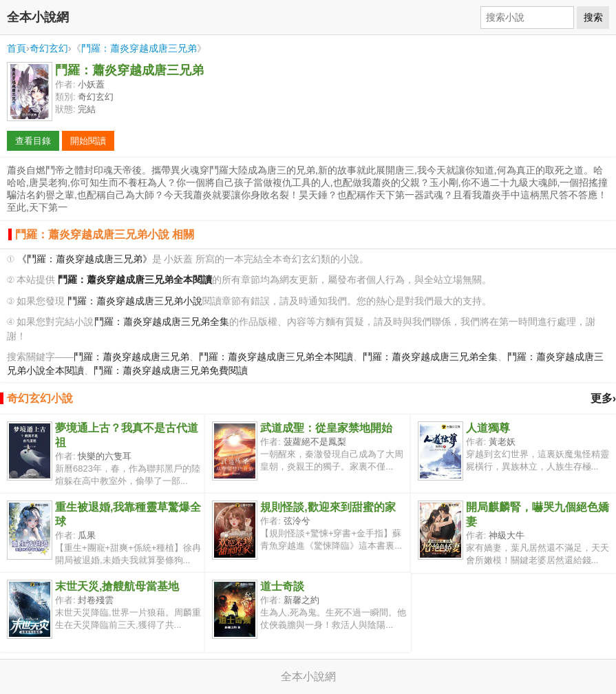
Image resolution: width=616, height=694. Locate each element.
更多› (603, 398)
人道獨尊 (488, 428)
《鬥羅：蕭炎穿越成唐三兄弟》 (85, 259)
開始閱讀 (88, 141)
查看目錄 (33, 141)
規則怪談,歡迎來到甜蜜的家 (328, 507)
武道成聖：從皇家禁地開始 (326, 428)
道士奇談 (282, 586)
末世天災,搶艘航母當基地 (117, 586)
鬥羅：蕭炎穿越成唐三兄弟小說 (135, 301)
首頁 (17, 48)
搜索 (593, 17)
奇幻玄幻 (49, 48)
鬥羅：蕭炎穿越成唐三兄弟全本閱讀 (276, 357)
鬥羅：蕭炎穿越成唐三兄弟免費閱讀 (171, 371)
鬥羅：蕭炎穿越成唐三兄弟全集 (162, 322)
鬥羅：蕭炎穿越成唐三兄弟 (139, 48)
